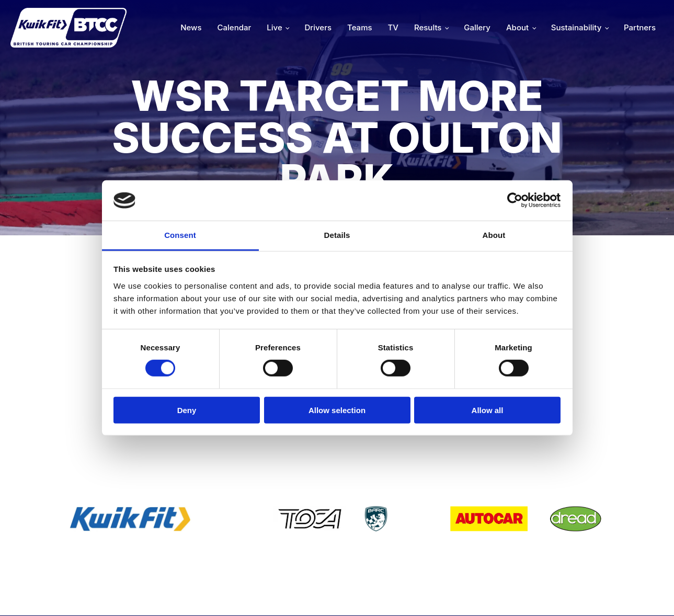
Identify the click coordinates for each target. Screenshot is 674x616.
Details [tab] (337, 235)
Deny (187, 410)
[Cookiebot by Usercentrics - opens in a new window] (515, 200)
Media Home (628, 593)
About (517, 27)
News (191, 27)
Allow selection (337, 410)
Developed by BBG (459, 593)
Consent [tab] (180, 235)
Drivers (318, 27)
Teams (360, 27)
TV (393, 27)
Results (428, 27)
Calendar (235, 27)
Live (274, 27)
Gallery (477, 27)
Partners (640, 27)
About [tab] (494, 235)
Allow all (488, 410)
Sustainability (576, 27)
